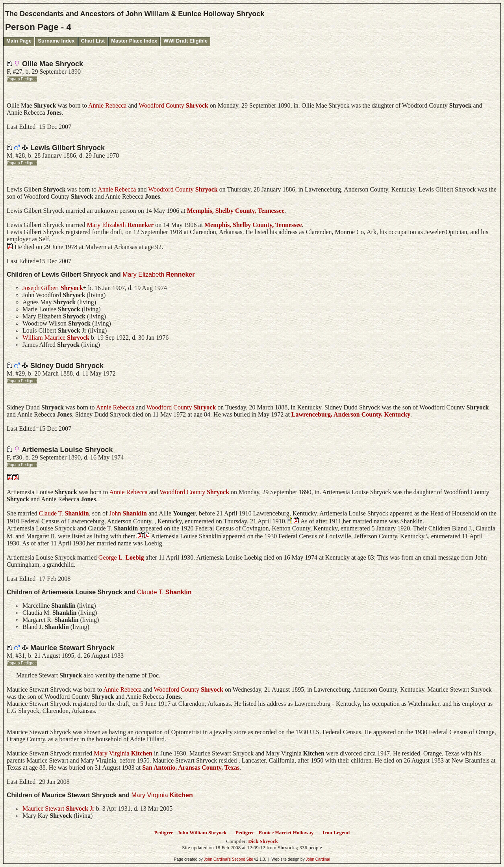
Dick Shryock (263, 841)
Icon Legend (336, 833)
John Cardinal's (217, 859)
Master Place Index (134, 41)
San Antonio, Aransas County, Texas (191, 767)
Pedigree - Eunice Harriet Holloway (275, 833)
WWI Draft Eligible (185, 41)
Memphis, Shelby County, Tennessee (236, 211)
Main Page (19, 41)
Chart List (93, 41)
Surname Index (56, 41)
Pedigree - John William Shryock (190, 833)
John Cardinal (318, 859)
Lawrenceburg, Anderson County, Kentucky (351, 414)
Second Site (243, 859)
